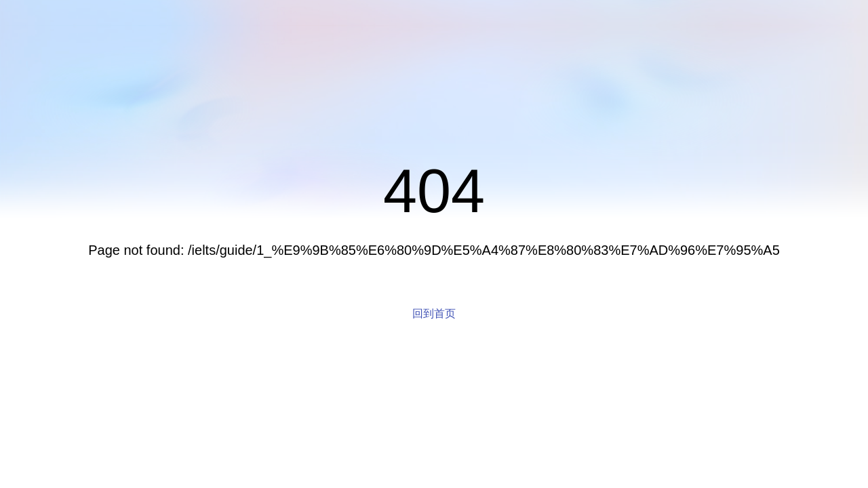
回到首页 (434, 313)
